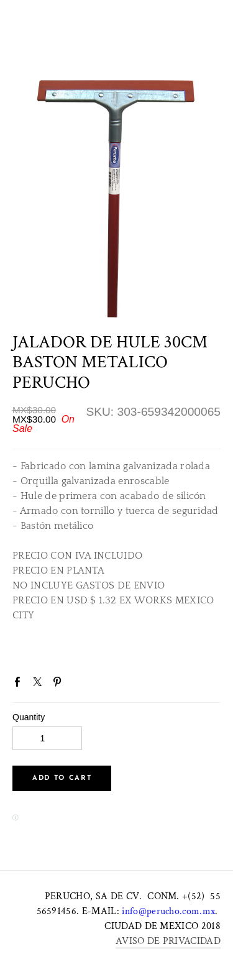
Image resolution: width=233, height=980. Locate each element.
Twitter (40, 684)
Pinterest (60, 684)
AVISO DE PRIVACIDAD (168, 941)
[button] (62, 778)
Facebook (20, 684)
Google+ (80, 685)
